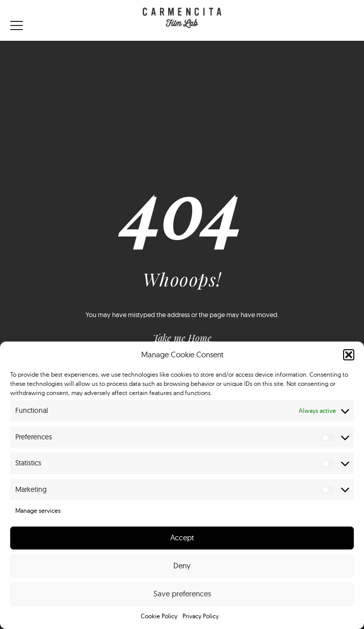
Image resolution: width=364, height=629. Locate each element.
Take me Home (182, 338)
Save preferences (182, 594)
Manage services (38, 510)
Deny (182, 566)
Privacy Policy (201, 616)
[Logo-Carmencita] (182, 20)
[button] (349, 355)
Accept (182, 538)
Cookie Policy (159, 616)
